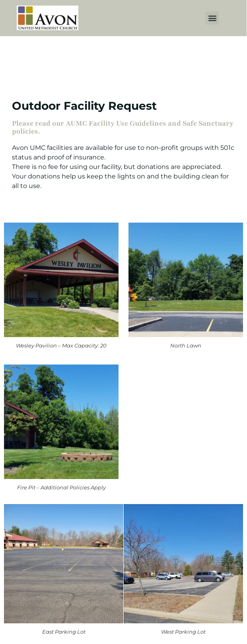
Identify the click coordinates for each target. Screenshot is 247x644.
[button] (212, 18)
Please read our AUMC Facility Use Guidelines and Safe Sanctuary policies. (123, 127)
